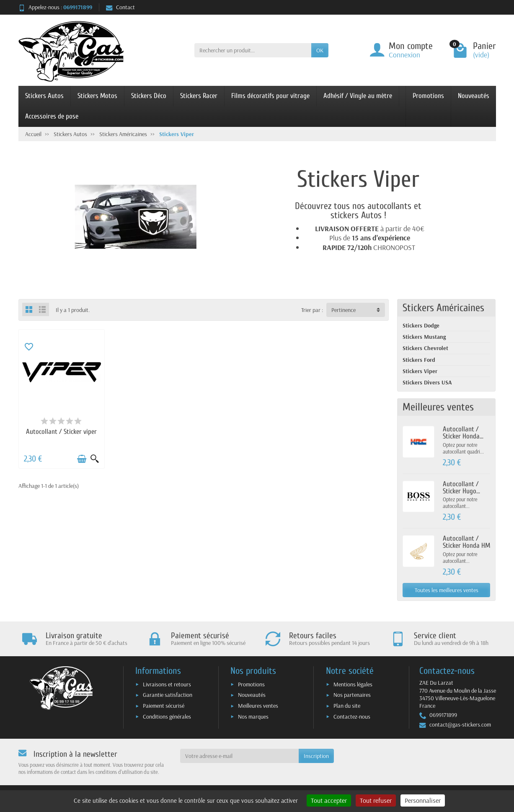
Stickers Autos (44, 96)
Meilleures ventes (258, 706)
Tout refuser (376, 800)
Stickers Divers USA (427, 382)
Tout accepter (329, 800)
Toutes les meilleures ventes (447, 590)
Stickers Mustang (424, 337)
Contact (120, 7)
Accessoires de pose (52, 116)
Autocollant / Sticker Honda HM (466, 542)
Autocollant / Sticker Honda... (463, 433)
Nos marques (253, 717)
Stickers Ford (419, 360)
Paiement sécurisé (164, 706)
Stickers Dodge (421, 325)
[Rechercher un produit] (253, 50)
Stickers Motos (97, 96)
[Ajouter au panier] (82, 459)
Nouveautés (474, 96)
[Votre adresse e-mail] (239, 756)
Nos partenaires (352, 695)
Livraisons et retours (167, 684)
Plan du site (347, 706)
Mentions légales (353, 684)
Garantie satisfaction (168, 695)
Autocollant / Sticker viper (61, 432)
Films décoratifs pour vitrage (270, 96)
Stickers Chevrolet (425, 348)
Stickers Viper (420, 371)
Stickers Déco (149, 96)
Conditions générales (167, 717)
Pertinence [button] (344, 310)
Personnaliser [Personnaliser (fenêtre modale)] (423, 800)
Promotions (428, 96)
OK (320, 50)
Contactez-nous (352, 717)
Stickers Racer (199, 96)
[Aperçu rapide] (95, 459)
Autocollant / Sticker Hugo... (461, 487)
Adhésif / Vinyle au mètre (358, 96)
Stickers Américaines (443, 308)
